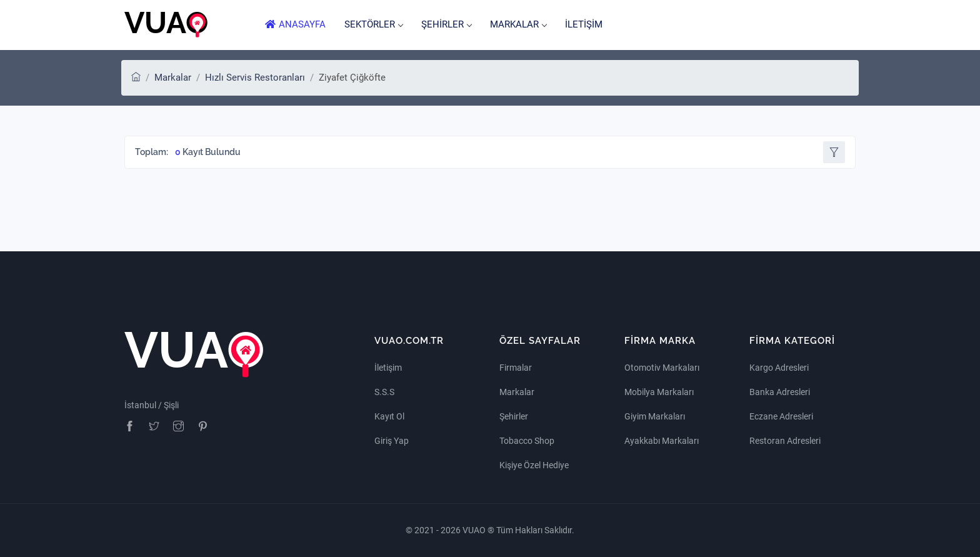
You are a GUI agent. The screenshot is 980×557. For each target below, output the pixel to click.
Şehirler (514, 416)
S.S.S (384, 392)
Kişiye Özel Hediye (534, 465)
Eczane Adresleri (781, 416)
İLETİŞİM (584, 24)
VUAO (475, 530)
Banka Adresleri (780, 392)
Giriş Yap (392, 441)
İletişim (388, 368)
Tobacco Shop (527, 441)
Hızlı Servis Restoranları (255, 78)
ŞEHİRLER (446, 24)
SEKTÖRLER (373, 24)
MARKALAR (518, 24)
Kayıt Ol (389, 416)
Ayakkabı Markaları (662, 441)
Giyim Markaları (655, 416)
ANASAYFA (295, 24)
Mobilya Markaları (659, 392)
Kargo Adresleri (779, 368)
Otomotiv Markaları (662, 368)
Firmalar (516, 368)
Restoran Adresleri (785, 441)
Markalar (173, 78)
